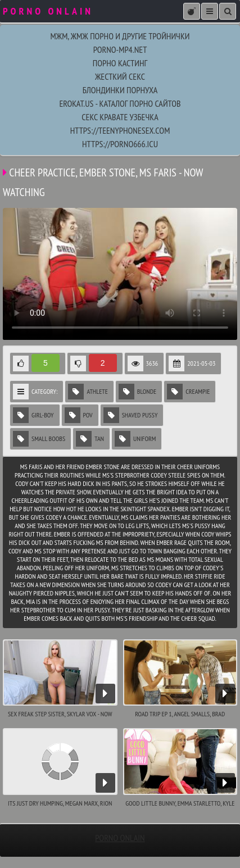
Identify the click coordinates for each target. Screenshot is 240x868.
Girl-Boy (33, 415)
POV (79, 415)
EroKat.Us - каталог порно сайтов (120, 103)
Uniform (135, 439)
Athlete (88, 392)
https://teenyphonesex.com (120, 130)
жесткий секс (120, 76)
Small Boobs (39, 439)
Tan (90, 439)
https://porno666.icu (120, 144)
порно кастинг (120, 63)
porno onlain (120, 838)
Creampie (188, 392)
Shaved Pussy (131, 415)
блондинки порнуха (120, 90)
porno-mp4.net (120, 49)
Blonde (137, 392)
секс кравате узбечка (120, 117)
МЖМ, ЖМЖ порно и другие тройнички (120, 36)
